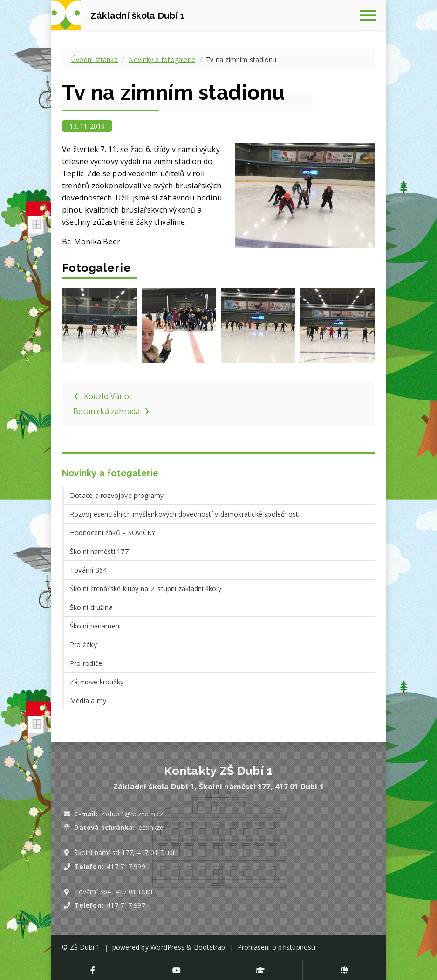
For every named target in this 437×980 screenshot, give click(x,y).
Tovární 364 (88, 570)
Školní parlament (96, 626)
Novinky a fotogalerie (162, 59)
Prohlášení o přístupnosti (277, 947)
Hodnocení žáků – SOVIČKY (113, 533)
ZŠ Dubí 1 (85, 947)
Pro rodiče (86, 663)
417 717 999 (126, 866)
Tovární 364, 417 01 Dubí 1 (116, 892)
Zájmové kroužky (97, 682)
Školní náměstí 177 (99, 551)
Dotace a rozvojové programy (117, 495)
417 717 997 (126, 905)
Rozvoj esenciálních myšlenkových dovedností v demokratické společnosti (185, 514)
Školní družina (91, 607)
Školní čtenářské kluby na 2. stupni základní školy (146, 589)
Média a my (88, 700)
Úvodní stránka (95, 59)
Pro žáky (83, 645)
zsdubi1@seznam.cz (132, 814)
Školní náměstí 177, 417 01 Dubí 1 (127, 852)
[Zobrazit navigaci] (371, 15)
